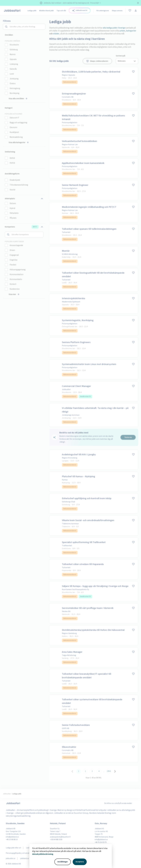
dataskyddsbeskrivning (43, 854)
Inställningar (63, 862)
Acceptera (80, 862)
